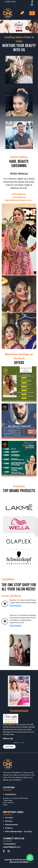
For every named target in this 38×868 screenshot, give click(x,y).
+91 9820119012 (9, 844)
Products (8, 828)
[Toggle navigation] (32, 13)
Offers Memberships (12, 831)
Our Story (8, 818)
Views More (9, 747)
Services (8, 821)
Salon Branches (10, 825)
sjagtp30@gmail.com (12, 847)
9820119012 (11, 2)
